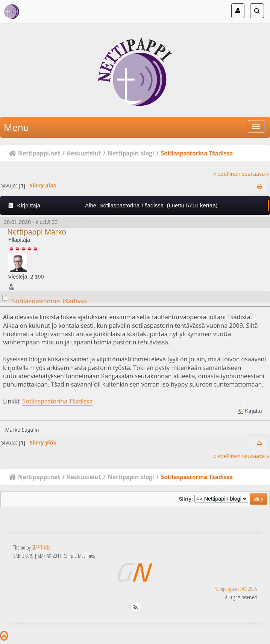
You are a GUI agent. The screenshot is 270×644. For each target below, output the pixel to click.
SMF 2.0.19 (23, 556)
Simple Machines (79, 556)
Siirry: (186, 499)
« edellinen (227, 174)
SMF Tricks (41, 547)
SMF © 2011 (50, 556)
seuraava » (255, 174)
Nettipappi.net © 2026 (236, 589)
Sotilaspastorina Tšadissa (49, 301)
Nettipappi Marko (37, 232)
